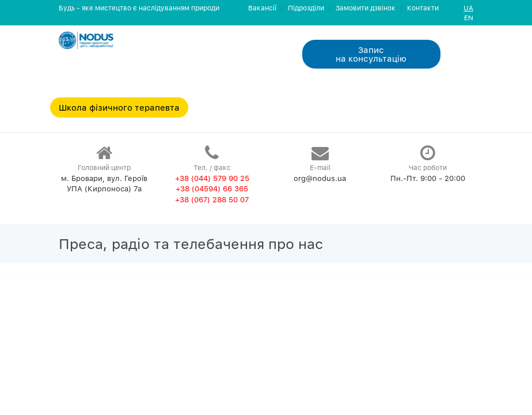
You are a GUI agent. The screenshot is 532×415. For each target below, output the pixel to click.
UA (468, 8)
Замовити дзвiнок (366, 8)
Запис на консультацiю (371, 54)
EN (469, 18)
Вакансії (262, 8)
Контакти (423, 8)
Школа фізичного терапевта (119, 107)
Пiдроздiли (306, 8)
